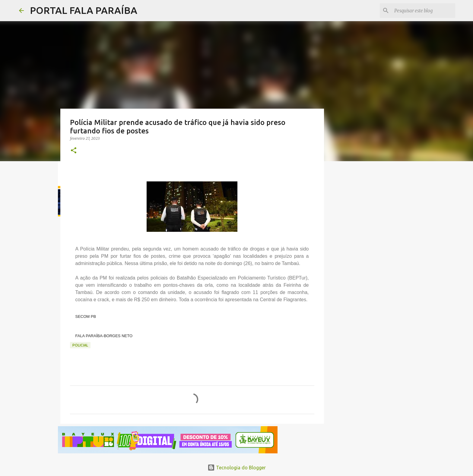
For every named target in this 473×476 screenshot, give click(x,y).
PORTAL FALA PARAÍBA (84, 10)
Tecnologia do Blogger (237, 468)
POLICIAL (80, 345)
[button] (74, 151)
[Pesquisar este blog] (424, 11)
